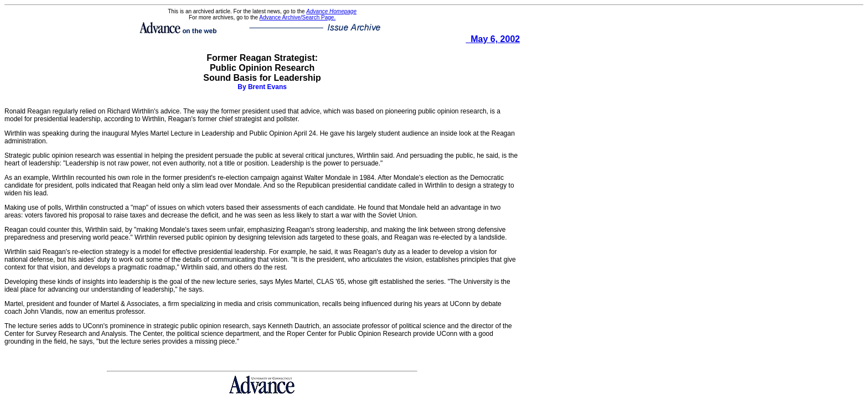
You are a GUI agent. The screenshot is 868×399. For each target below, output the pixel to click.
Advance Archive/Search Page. (297, 17)
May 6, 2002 (493, 39)
